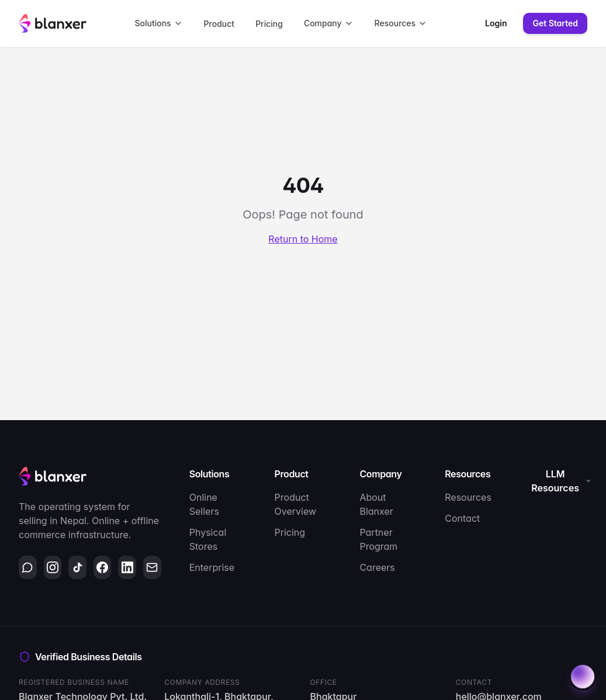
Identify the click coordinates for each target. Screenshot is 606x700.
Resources (401, 23)
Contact (462, 518)
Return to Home (303, 239)
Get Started (555, 23)
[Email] (152, 567)
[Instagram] (53, 567)
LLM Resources (561, 481)
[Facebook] (103, 567)
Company (329, 23)
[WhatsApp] (28, 567)
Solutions (158, 23)
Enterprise (212, 567)
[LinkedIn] (127, 567)
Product (219, 24)
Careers (377, 567)
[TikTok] (77, 567)
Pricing (269, 24)
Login (496, 23)
